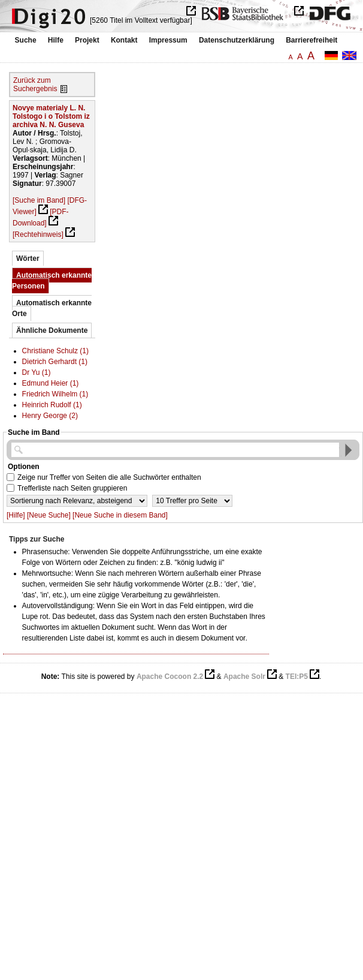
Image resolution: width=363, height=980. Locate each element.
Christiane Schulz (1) (55, 351)
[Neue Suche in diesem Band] (120, 515)
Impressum (168, 40)
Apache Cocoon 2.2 (170, 677)
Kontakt (124, 40)
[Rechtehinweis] (38, 235)
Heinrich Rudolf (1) (52, 405)
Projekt (87, 40)
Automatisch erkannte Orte (52, 308)
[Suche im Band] (39, 200)
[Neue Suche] (49, 515)
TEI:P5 (297, 677)
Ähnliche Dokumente (52, 330)
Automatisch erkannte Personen (52, 281)
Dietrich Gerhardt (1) (55, 362)
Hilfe (56, 40)
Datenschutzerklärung (237, 40)
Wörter (28, 258)
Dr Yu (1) (37, 372)
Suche (26, 40)
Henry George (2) (50, 416)
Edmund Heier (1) (51, 383)
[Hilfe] (16, 515)
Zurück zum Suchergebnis (35, 85)
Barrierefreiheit (311, 40)
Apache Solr (244, 677)
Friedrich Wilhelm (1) (55, 394)
